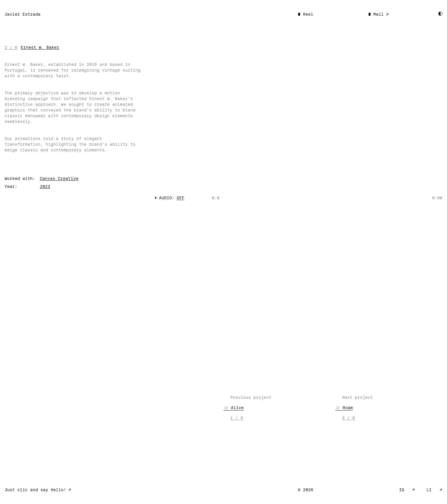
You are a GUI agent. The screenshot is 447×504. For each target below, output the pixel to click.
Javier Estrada (23, 14)
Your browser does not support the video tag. (299, 116)
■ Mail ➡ (379, 14)
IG (407, 490)
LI (434, 490)
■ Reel (306, 14)
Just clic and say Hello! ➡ (38, 490)
